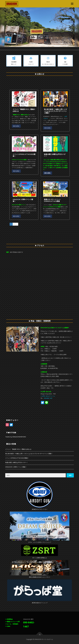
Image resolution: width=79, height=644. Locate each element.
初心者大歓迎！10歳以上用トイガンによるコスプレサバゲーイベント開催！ (45, 141)
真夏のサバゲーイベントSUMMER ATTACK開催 (44, 174)
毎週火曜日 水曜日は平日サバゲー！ (45, 157)
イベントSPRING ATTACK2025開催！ (34, 157)
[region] (39, 27)
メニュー (72, 4)
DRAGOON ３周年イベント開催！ (33, 174)
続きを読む (31, 147)
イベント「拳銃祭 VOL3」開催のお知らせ (34, 141)
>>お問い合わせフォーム (48, 396)
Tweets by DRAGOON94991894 (16, 437)
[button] (3, 27)
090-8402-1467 (48, 398)
